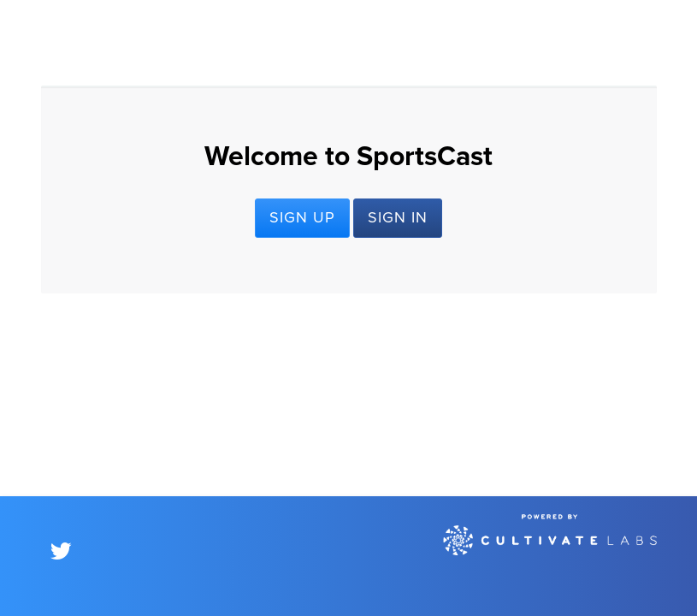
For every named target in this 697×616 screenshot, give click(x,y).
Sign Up (302, 218)
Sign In (398, 218)
